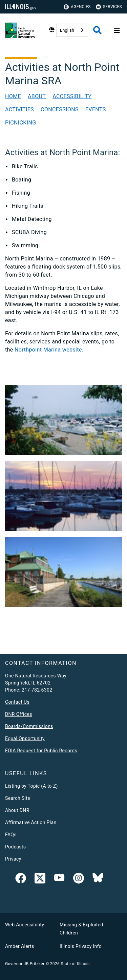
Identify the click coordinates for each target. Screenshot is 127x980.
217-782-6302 (37, 690)
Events (96, 109)
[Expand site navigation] (117, 30)
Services (109, 7)
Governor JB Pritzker (25, 964)
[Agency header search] (97, 30)
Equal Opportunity (25, 738)
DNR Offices (19, 714)
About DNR (17, 810)
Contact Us (17, 702)
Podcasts (15, 847)
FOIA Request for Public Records (41, 751)
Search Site (18, 798)
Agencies (77, 7)
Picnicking (21, 123)
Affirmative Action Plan (31, 822)
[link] (21, 879)
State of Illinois (75, 964)
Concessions (60, 109)
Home (13, 96)
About (37, 96)
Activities (19, 109)
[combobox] (72, 30)
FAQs (11, 835)
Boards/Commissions (29, 726)
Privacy (13, 859)
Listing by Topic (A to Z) (31, 786)
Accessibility (72, 96)
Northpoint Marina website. (49, 350)
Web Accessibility (25, 925)
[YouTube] (59, 879)
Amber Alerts (20, 946)
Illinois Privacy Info (81, 946)
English (67, 30)
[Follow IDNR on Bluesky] (98, 879)
